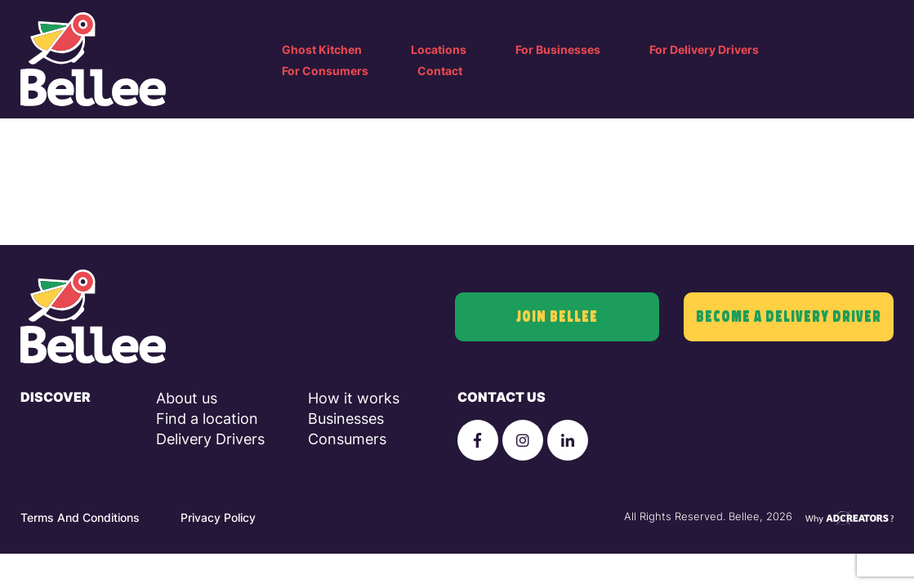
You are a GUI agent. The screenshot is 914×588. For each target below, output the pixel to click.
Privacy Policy (218, 517)
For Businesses (558, 49)
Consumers (347, 439)
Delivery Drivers (210, 439)
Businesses (346, 419)
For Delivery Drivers (704, 49)
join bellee (557, 317)
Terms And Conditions (80, 517)
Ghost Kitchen (322, 49)
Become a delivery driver (789, 317)
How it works (354, 398)
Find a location (207, 419)
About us (187, 398)
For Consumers (325, 71)
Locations (439, 49)
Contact (440, 71)
